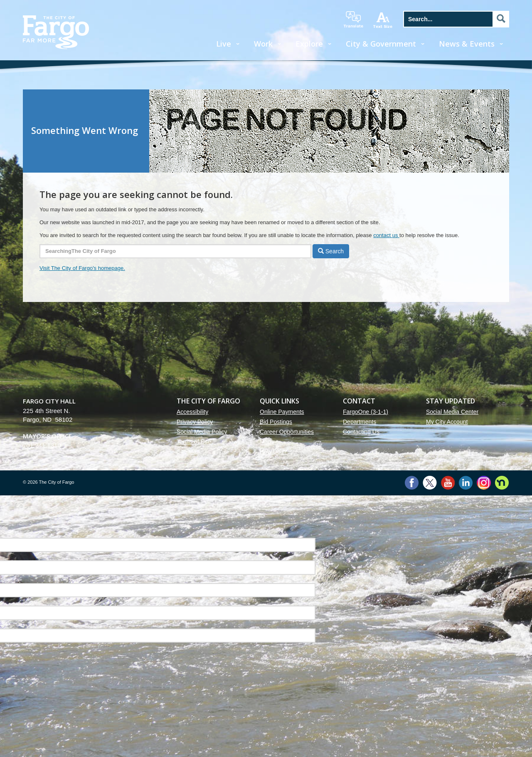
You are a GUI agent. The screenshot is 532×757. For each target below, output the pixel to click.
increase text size (383, 20)
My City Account (447, 422)
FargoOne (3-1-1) (366, 412)
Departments (360, 422)
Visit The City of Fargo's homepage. (82, 268)
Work (263, 44)
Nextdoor (502, 483)
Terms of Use (194, 442)
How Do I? (273, 452)
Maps (267, 442)
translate (353, 20)
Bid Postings (276, 422)
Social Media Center (452, 412)
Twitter (430, 483)
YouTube (448, 483)
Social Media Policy (202, 432)
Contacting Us (361, 432)
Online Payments (282, 412)
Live (224, 44)
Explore (309, 44)
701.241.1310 (42, 445)
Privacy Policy (195, 422)
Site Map (188, 452)
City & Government (381, 44)
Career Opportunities (287, 432)
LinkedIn (466, 483)
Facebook (412, 483)
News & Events (467, 44)
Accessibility (192, 412)
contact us (386, 235)
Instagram (484, 483)
